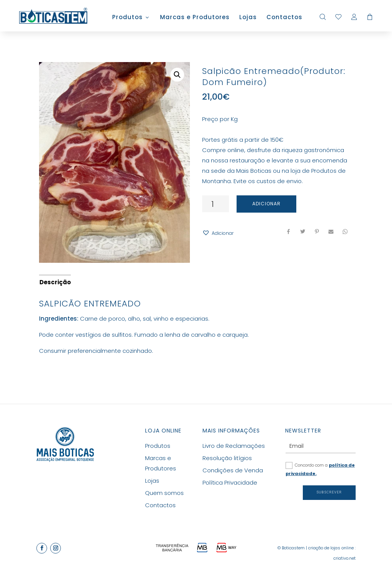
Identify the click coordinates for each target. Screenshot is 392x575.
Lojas (248, 18)
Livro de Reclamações (234, 446)
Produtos (127, 18)
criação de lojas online (331, 548)
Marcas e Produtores (195, 18)
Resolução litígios (227, 458)
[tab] (55, 282)
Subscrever (329, 492)
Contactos (284, 18)
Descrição (55, 282)
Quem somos (164, 493)
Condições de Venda (233, 470)
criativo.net (345, 558)
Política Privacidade (230, 482)
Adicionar (266, 204)
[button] (218, 233)
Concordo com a (320, 469)
